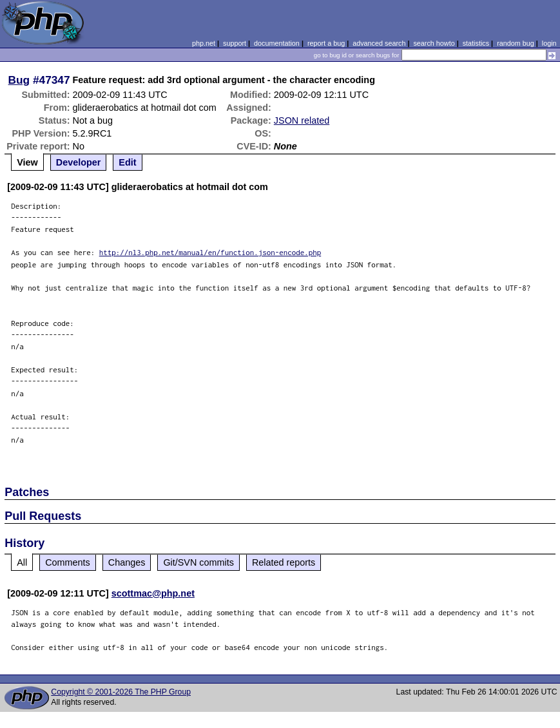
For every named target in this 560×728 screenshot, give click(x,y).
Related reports (284, 562)
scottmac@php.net (153, 593)
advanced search (379, 43)
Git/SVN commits (198, 562)
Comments (68, 562)
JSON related (302, 120)
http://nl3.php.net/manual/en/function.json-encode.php (210, 252)
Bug (19, 80)
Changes (127, 562)
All (22, 562)
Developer (79, 162)
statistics (476, 43)
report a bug (326, 43)
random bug (516, 43)
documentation (277, 43)
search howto (434, 43)
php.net (204, 43)
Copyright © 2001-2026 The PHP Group (121, 692)
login (549, 43)
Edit (127, 162)
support (235, 43)
